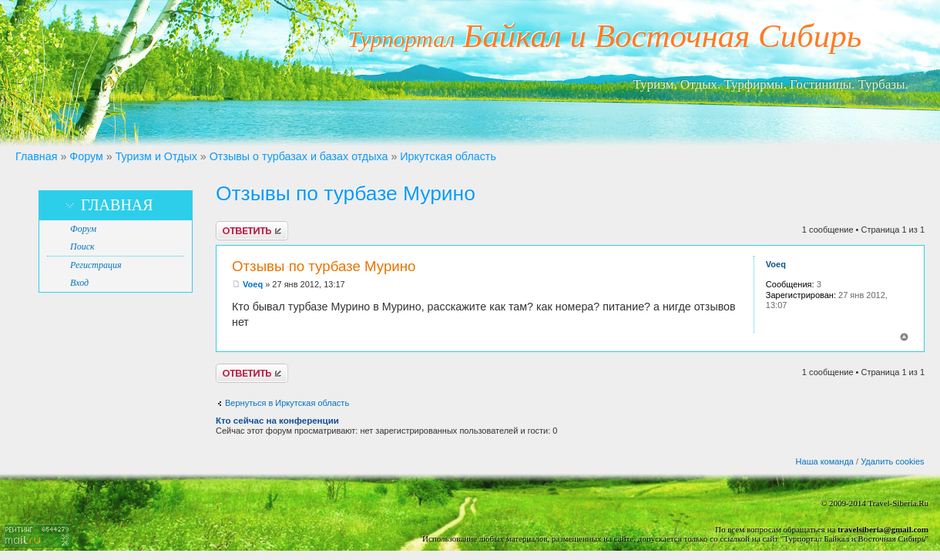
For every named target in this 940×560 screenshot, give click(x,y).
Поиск (82, 246)
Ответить (252, 231)
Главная (36, 156)
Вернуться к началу (904, 337)
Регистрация (96, 265)
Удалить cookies (892, 461)
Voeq (253, 284)
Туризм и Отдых (156, 156)
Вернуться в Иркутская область (287, 403)
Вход (79, 283)
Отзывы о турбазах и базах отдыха (299, 156)
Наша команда (825, 461)
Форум (86, 156)
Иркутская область (448, 156)
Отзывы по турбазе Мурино (346, 193)
